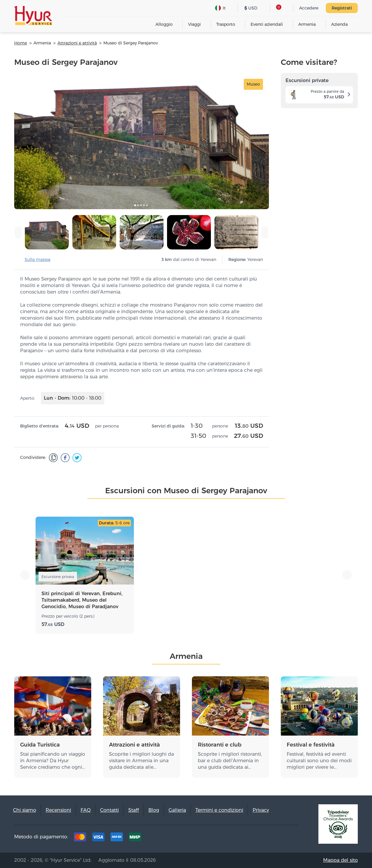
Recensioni (58, 810)
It (220, 8)
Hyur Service (33, 16)
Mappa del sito (340, 860)
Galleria (177, 810)
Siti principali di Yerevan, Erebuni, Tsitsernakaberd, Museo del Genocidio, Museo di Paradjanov (82, 600)
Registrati (342, 8)
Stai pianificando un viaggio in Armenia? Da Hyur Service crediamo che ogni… (53, 761)
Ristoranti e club (220, 745)
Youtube (290, 838)
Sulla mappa (37, 260)
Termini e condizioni (219, 810)
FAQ (86, 810)
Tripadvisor (235, 838)
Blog (154, 810)
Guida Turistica (40, 745)
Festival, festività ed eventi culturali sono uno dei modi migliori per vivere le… (319, 761)
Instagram (272, 838)
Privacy (261, 810)
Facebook (254, 838)
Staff (134, 810)
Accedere (309, 8)
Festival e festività (311, 745)
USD (251, 8)
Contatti (109, 810)
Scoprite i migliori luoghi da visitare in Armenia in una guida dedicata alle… (141, 761)
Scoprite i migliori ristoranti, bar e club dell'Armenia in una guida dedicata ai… (230, 761)
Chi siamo (25, 810)
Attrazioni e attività (134, 745)
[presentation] (18, 232)
